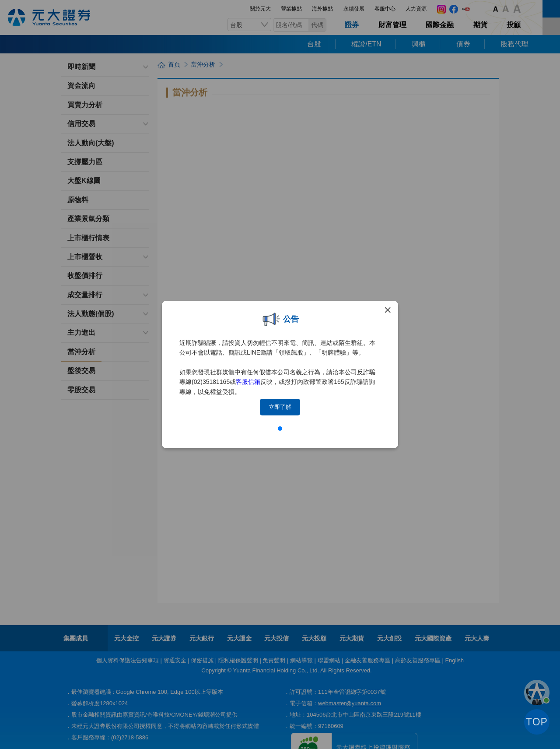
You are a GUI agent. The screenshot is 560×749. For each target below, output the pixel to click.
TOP (537, 722)
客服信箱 (248, 382)
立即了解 (280, 407)
